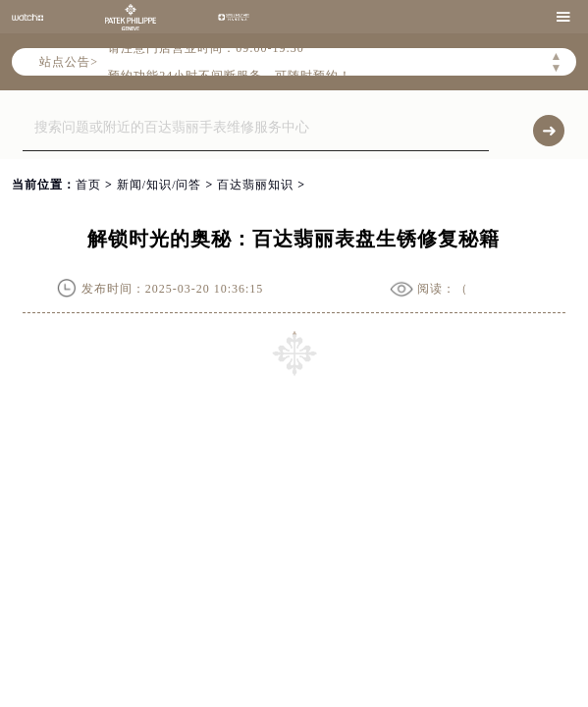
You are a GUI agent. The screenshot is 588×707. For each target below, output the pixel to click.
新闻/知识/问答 (160, 185)
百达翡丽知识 (255, 185)
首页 (88, 185)
